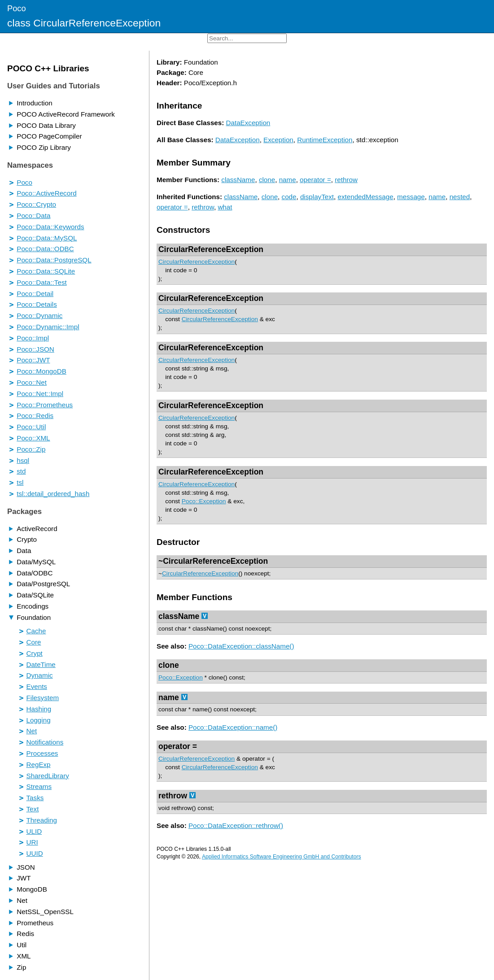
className (238, 180)
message (411, 197)
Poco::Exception (204, 501)
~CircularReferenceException (213, 561)
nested (460, 197)
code (289, 197)
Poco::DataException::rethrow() (236, 825)
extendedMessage (366, 197)
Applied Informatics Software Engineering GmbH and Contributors (282, 857)
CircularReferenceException (211, 249)
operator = (315, 180)
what (225, 207)
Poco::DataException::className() (241, 646)
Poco (17, 8)
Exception (278, 140)
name (288, 180)
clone (267, 180)
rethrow (346, 180)
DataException (248, 123)
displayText (317, 197)
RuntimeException (325, 140)
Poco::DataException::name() (233, 727)
